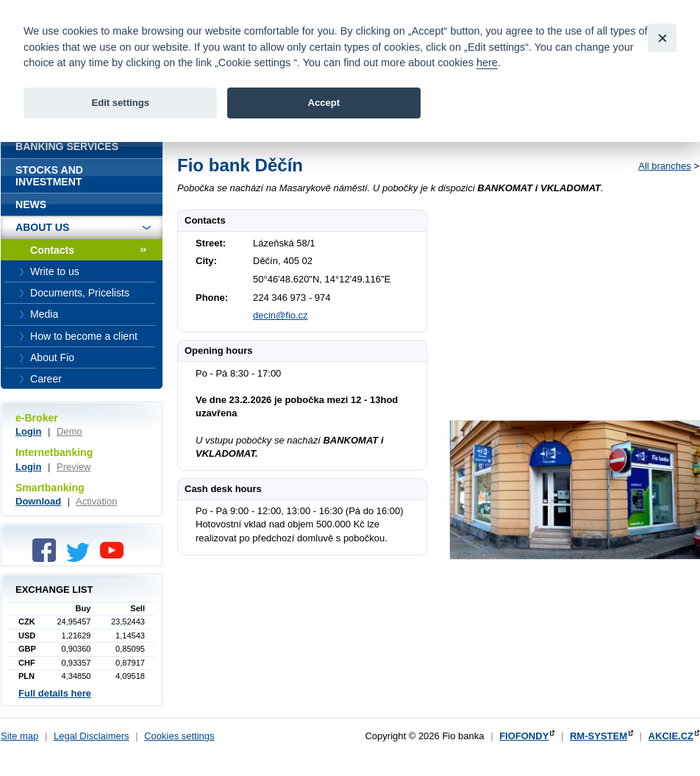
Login (28, 431)
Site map (19, 736)
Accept (324, 103)
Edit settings (120, 103)
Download (38, 501)
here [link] (487, 63)
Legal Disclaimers (92, 736)
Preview (74, 467)
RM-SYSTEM (599, 736)
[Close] (662, 38)
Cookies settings (179, 736)
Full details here (55, 693)
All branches (665, 166)
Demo (69, 431)
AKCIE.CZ (671, 736)
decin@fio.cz (281, 315)
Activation (96, 501)
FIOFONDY (524, 736)
